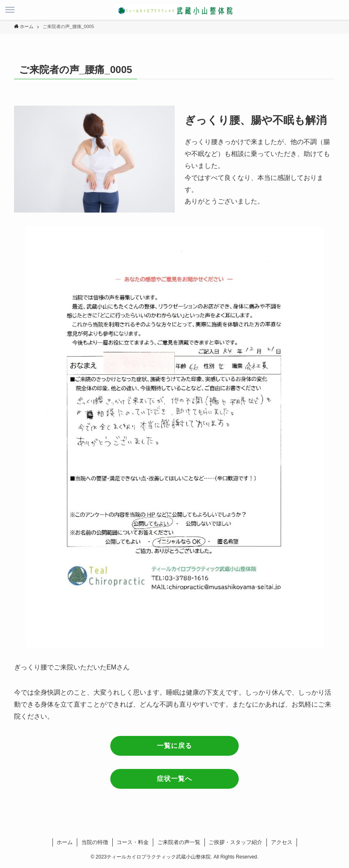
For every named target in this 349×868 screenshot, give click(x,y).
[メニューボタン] (10, 10)
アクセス (282, 842)
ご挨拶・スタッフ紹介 (235, 842)
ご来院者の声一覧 (179, 842)
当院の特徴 (95, 842)
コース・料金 (133, 842)
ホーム (65, 842)
